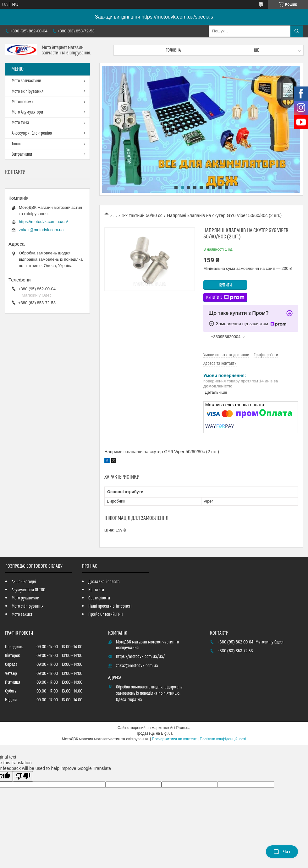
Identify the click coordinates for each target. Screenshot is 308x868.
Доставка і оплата (104, 582)
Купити (225, 285)
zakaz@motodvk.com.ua (41, 230)
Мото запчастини (26, 81)
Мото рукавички (25, 598)
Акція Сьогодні (24, 582)
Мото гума (20, 123)
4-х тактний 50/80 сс (142, 215)
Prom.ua (183, 728)
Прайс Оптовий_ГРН (106, 615)
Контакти (96, 590)
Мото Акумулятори (27, 112)
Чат (282, 852)
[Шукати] (297, 31)
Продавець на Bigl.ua (154, 733)
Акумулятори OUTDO (28, 590)
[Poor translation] (23, 776)
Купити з (225, 298)
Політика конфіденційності (223, 739)
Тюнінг (17, 144)
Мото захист (22, 615)
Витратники (22, 154)
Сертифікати (99, 598)
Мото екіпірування (27, 92)
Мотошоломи (23, 102)
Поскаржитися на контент (174, 739)
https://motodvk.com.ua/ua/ (43, 222)
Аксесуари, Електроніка (32, 133)
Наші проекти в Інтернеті (110, 606)
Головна (173, 50)
